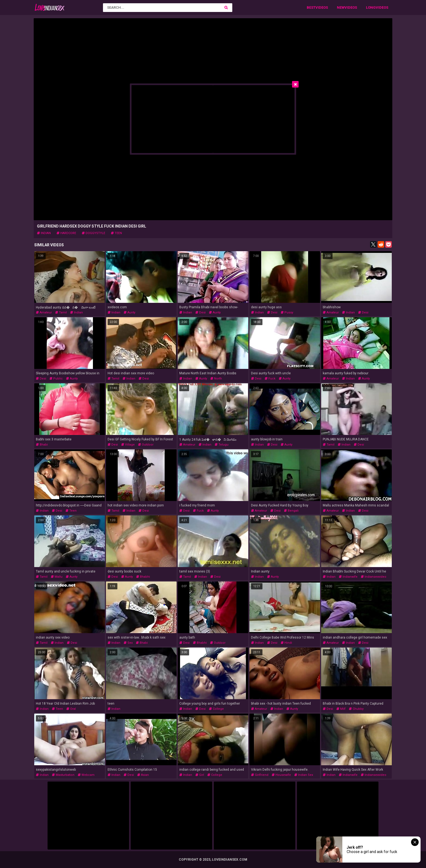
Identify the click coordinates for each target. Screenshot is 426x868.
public (56, 379)
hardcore (66, 233)
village (128, 445)
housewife (281, 775)
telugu (222, 445)
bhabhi (143, 577)
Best (311, 7)
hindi (286, 643)
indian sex (304, 775)
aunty (129, 312)
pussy (287, 312)
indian (44, 233)
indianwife (348, 577)
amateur (44, 312)
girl (200, 775)
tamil (61, 312)
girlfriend (260, 775)
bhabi (42, 445)
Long (371, 7)
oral (71, 709)
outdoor (146, 445)
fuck (270, 379)
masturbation (63, 775)
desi (201, 312)
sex (128, 643)
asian (143, 775)
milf (341, 709)
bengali (291, 511)
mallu (57, 577)
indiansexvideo (374, 577)
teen (116, 233)
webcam (86, 775)
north (216, 379)
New (341, 7)
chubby (356, 709)
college (216, 709)
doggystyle (93, 233)
